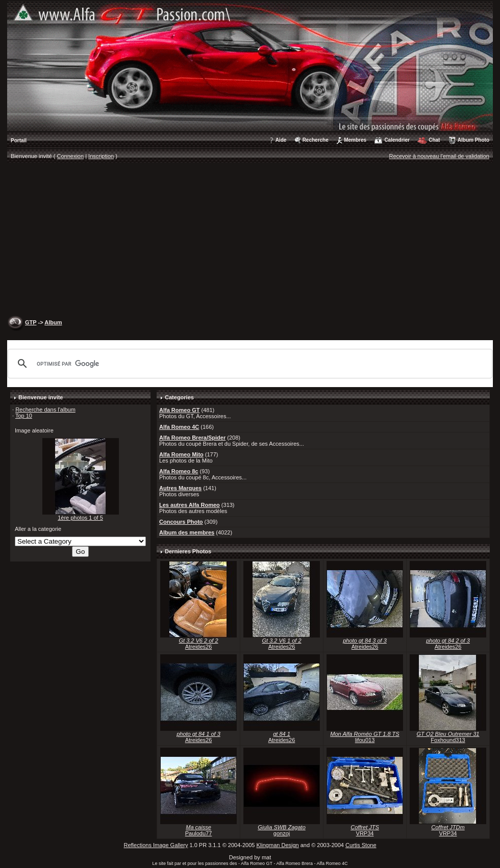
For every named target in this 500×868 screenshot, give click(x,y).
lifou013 (365, 740)
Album (53, 322)
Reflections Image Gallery (156, 845)
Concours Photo (181, 522)
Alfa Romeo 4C (179, 427)
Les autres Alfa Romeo (190, 505)
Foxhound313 (448, 740)
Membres (355, 140)
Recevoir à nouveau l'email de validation (439, 156)
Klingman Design (278, 845)
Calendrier (397, 140)
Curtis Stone (361, 845)
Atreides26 (199, 647)
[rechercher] (248, 364)
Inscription (101, 156)
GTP (31, 322)
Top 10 (24, 416)
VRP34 (365, 833)
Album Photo (473, 140)
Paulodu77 (199, 833)
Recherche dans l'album (45, 410)
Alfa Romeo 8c (179, 471)
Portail (19, 141)
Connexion (71, 156)
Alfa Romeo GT (179, 410)
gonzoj (282, 833)
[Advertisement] (250, 240)
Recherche (316, 140)
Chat (434, 140)
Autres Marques (180, 488)
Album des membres (187, 532)
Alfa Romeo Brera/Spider (192, 438)
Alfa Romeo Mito (181, 454)
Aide (281, 140)
